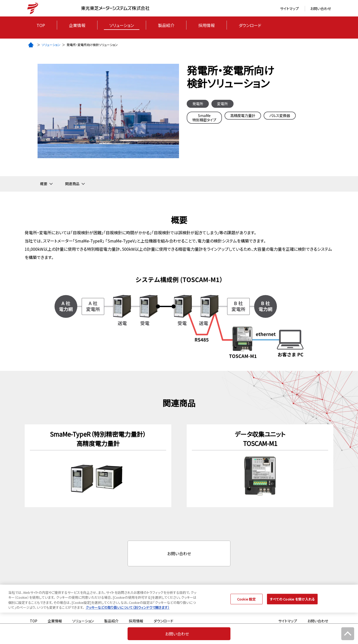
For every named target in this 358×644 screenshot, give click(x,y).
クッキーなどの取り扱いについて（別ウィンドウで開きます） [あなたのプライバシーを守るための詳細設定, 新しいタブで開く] (128, 611)
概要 (44, 184)
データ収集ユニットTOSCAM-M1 (260, 439)
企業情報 (77, 25)
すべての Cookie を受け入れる (292, 602)
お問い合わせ (321, 8)
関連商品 (72, 184)
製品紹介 (166, 25)
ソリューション (122, 25)
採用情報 (207, 25)
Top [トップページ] (41, 25)
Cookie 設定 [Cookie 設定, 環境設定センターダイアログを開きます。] (246, 602)
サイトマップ (289, 8)
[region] (179, 602)
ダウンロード (250, 25)
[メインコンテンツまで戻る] (348, 634)
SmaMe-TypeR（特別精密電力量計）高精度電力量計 (98, 439)
